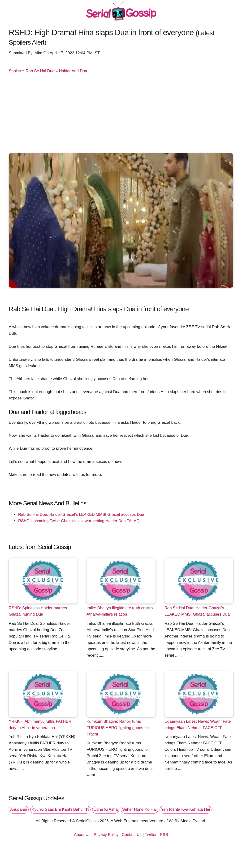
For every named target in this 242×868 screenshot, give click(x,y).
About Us (82, 835)
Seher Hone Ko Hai (139, 809)
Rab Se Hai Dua (40, 71)
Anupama (19, 809)
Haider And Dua (73, 71)
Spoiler (15, 71)
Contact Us (132, 835)
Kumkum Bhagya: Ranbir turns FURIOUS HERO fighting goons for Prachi (118, 728)
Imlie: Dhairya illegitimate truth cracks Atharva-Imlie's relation (120, 611)
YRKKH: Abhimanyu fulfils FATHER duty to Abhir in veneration (40, 725)
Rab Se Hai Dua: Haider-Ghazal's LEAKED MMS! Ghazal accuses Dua (81, 514)
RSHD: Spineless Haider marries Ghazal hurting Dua (38, 611)
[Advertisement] (121, 114)
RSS (164, 835)
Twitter (151, 835)
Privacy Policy (106, 835)
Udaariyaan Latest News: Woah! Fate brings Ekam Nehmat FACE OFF (198, 725)
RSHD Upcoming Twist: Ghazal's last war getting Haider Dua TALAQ (79, 521)
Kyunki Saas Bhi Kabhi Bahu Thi (60, 809)
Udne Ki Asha (106, 809)
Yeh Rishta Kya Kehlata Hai (185, 809)
